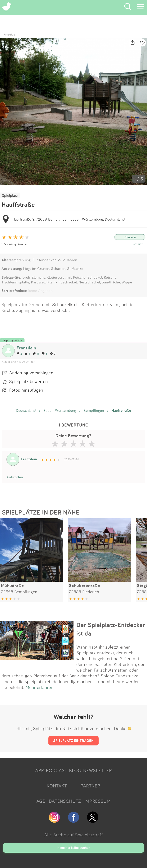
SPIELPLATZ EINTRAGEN (73, 740)
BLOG (75, 770)
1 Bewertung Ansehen (15, 244)
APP (40, 770)
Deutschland (26, 410)
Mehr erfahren (40, 687)
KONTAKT (57, 786)
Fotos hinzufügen (26, 390)
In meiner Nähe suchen (73, 848)
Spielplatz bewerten (29, 381)
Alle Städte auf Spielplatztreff (73, 835)
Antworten (15, 477)
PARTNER (90, 786)
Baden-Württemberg (60, 410)
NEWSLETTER (98, 770)
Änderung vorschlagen (31, 373)
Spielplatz (10, 195)
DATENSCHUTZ (65, 801)
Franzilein (26, 348)
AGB (41, 801)
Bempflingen (94, 410)
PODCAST (57, 770)
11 (36, 354)
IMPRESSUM (97, 801)
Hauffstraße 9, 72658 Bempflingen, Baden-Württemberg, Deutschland (69, 219)
